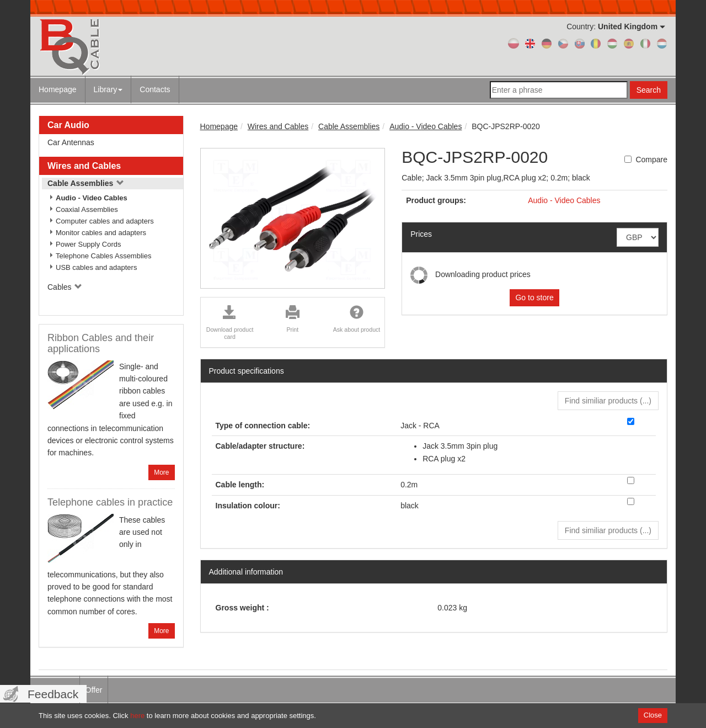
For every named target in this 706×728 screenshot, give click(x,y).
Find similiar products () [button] (608, 401)
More (161, 472)
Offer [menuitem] (94, 690)
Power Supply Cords (89, 244)
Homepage (58, 89)
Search (649, 90)
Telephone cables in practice (110, 502)
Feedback (53, 694)
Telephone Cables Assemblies (103, 256)
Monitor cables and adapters (101, 233)
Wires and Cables (84, 166)
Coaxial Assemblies (87, 209)
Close (653, 715)
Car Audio (68, 125)
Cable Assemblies (86, 183)
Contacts (155, 89)
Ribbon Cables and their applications (101, 343)
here (137, 716)
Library (108, 89)
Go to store (534, 297)
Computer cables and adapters (105, 221)
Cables (65, 287)
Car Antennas (71, 142)
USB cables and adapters (96, 267)
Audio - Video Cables (92, 198)
